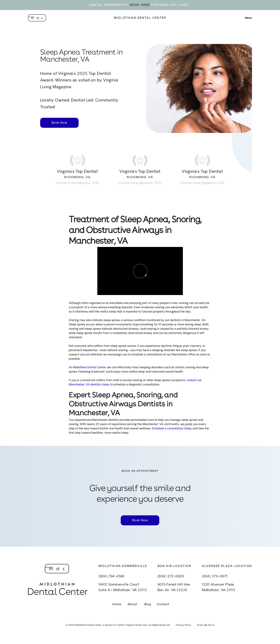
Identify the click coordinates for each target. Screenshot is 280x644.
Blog (148, 604)
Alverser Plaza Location (227, 566)
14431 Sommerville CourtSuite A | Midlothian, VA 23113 (123, 588)
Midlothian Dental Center (140, 18)
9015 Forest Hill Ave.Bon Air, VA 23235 (174, 588)
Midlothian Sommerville (123, 566)
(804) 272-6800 (171, 577)
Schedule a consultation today (171, 429)
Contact (163, 604)
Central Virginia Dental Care (132, 625)
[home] (37, 18)
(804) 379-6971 (215, 577)
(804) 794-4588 (111, 577)
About (132, 604)
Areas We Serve (206, 625)
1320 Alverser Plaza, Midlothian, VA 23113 (219, 588)
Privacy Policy (184, 625)
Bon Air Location (174, 566)
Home (117, 604)
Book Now (59, 123)
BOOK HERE (140, 5)
